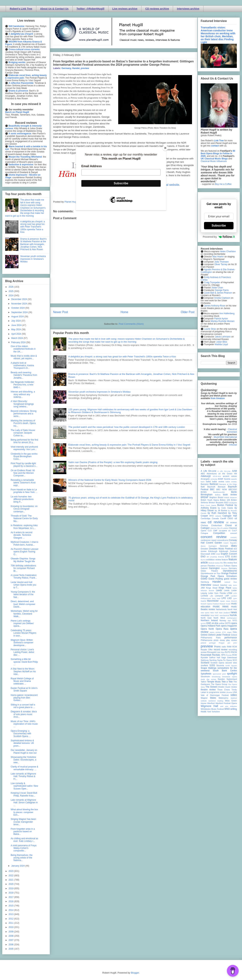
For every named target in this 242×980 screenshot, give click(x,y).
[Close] (165, 148)
